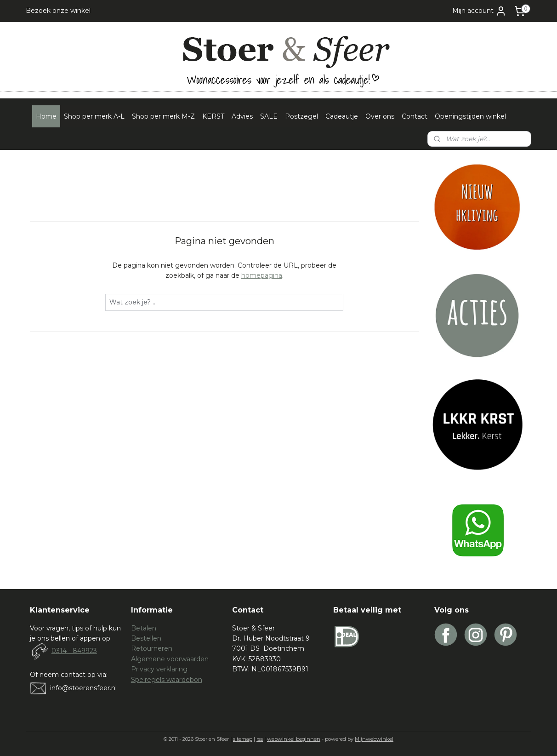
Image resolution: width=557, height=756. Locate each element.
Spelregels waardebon (167, 680)
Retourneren (152, 648)
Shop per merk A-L (94, 116)
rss (260, 739)
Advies (242, 116)
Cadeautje (342, 116)
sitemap (243, 739)
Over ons (380, 116)
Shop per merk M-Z (163, 116)
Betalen (144, 628)
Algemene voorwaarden (170, 659)
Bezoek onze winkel (58, 11)
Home (46, 116)
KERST (213, 116)
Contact (415, 116)
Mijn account (479, 11)
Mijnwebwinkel (374, 739)
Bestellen (146, 638)
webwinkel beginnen (294, 739)
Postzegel (301, 116)
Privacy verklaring (159, 669)
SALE (269, 116)
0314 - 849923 (74, 651)
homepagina (262, 275)
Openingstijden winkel (470, 116)
